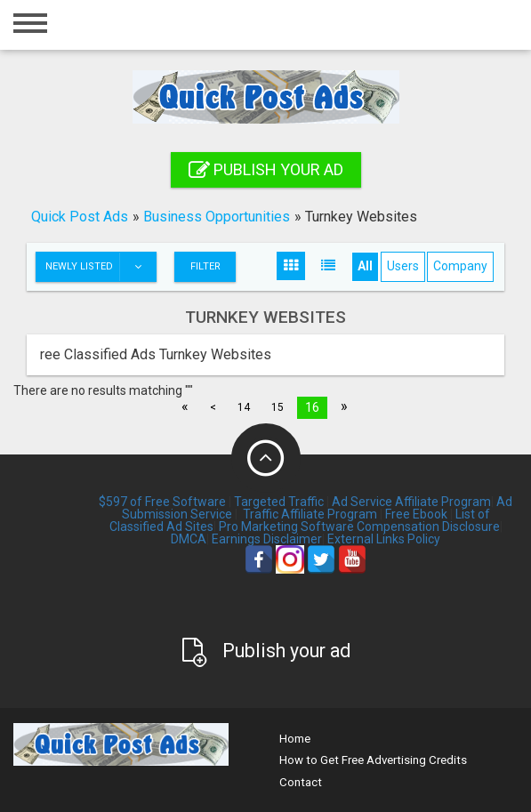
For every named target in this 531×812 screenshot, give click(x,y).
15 (278, 407)
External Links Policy (384, 539)
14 (244, 407)
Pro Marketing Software (286, 527)
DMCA (189, 539)
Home (295, 739)
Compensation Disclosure (428, 527)
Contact (301, 782)
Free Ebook (416, 514)
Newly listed (101, 267)
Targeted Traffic (279, 502)
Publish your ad (266, 169)
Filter (205, 266)
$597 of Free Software (162, 502)
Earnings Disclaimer (267, 539)
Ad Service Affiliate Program (411, 502)
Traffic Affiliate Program (310, 514)
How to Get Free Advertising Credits (373, 760)
